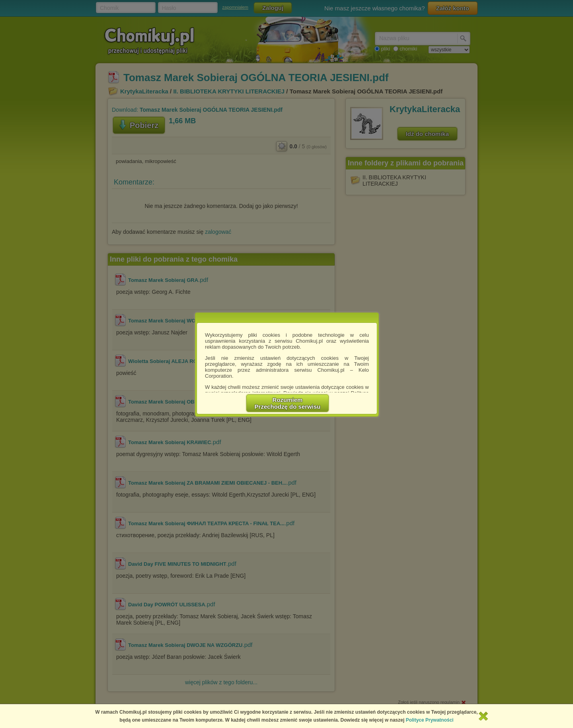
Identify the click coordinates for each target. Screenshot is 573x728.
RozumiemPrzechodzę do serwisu (288, 403)
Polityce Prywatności (430, 720)
